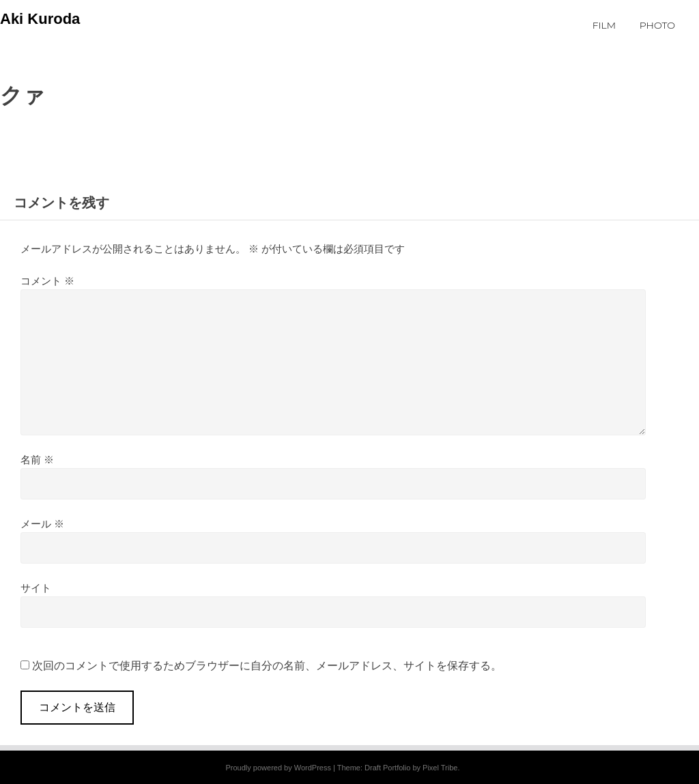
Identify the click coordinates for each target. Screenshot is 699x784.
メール (42, 524)
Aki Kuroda (40, 19)
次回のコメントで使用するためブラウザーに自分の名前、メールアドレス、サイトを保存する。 (267, 666)
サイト (36, 588)
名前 (37, 460)
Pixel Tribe (440, 768)
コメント (47, 281)
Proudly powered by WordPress (278, 768)
